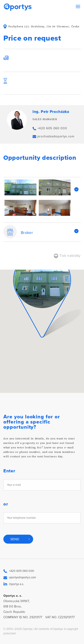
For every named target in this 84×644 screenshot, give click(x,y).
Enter (9, 471)
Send (15, 539)
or (6, 504)
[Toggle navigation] (78, 6)
